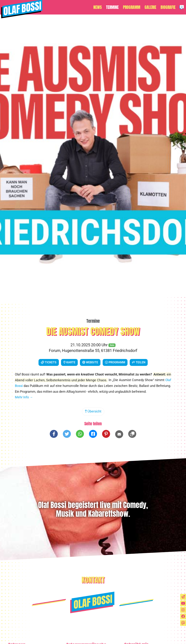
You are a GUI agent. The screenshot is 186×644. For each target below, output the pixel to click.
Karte (69, 362)
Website (90, 362)
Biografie (168, 7)
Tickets (48, 362)
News (98, 7)
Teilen (139, 362)
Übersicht (93, 411)
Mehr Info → (24, 397)
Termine (112, 7)
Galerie (150, 7)
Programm (132, 7)
